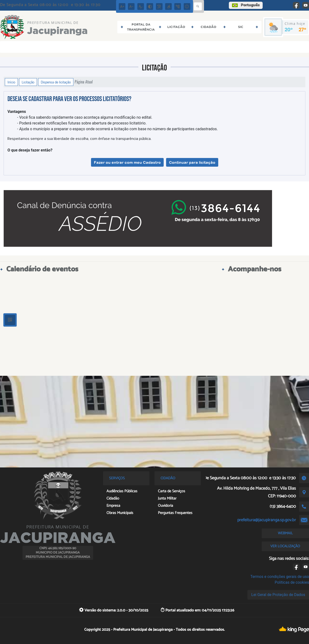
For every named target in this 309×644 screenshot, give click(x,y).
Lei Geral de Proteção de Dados (278, 595)
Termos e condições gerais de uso (280, 577)
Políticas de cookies (292, 582)
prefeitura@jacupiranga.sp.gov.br (267, 520)
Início (11, 82)
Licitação (28, 82)
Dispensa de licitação (56, 82)
